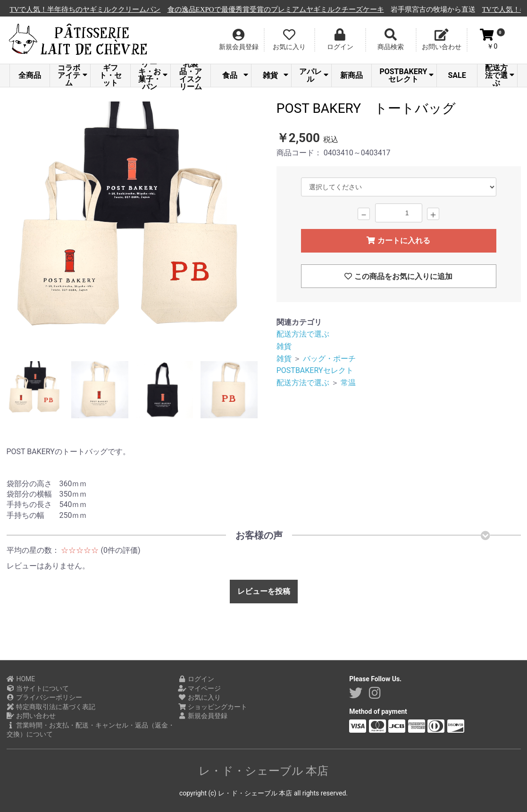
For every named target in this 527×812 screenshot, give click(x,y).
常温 (348, 383)
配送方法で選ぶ (500, 76)
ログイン (196, 679)
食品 (235, 75)
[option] (131, 228)
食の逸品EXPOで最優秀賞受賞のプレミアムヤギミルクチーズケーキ (296, 9)
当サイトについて (38, 688)
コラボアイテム (72, 76)
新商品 (351, 75)
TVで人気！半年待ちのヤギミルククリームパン (106, 9)
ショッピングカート (213, 707)
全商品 (30, 75)
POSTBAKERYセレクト (406, 75)
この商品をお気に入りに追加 (398, 276)
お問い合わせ (31, 716)
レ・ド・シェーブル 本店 (264, 771)
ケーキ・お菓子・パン (153, 76)
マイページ (199, 688)
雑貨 (276, 75)
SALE (457, 75)
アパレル (314, 75)
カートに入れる (398, 241)
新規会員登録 (203, 716)
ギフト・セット (110, 76)
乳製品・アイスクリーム (191, 76)
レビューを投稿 (264, 591)
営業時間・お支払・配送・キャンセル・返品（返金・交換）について (91, 730)
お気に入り (199, 697)
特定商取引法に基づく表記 (51, 707)
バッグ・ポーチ (329, 359)
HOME (21, 679)
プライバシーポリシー (45, 697)
